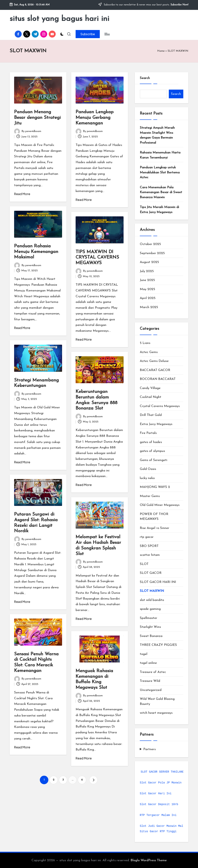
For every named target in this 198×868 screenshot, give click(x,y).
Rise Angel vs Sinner (154, 528)
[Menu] (107, 34)
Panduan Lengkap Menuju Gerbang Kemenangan (95, 118)
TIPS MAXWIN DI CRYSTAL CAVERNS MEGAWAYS (97, 258)
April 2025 (148, 298)
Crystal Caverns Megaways (160, 406)
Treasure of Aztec (153, 672)
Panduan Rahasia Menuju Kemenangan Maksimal (36, 252)
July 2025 (147, 271)
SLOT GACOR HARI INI (158, 582)
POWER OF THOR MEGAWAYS (154, 517)
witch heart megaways (156, 713)
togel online (148, 663)
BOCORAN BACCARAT (158, 379)
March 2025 (149, 307)
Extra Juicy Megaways (156, 424)
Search (145, 78)
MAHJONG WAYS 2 (155, 487)
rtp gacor (147, 537)
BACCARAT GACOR (155, 370)
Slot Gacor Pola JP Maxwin (161, 783)
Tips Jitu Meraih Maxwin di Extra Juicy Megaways (159, 210)
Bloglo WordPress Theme (149, 860)
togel (144, 654)
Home (161, 51)
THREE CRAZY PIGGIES (158, 645)
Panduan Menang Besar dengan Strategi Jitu (37, 118)
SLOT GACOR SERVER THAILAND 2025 (167, 772)
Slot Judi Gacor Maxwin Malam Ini (166, 826)
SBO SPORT (149, 546)
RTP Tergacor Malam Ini (158, 815)
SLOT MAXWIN (152, 591)
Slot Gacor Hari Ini (156, 793)
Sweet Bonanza (151, 636)
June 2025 (147, 280)
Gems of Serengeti (154, 460)
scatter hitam (150, 555)
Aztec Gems (149, 352)
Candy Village (150, 388)
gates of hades (151, 442)
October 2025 (150, 244)
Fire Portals (148, 433)
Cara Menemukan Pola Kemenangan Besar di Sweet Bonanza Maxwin (161, 192)
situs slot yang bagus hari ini (59, 19)
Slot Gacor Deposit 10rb (159, 804)
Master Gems (150, 496)
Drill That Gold (151, 415)
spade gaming (150, 609)
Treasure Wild (150, 681)
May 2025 (147, 289)
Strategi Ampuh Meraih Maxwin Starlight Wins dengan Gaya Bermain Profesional (157, 135)
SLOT (144, 564)
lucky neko (147, 478)
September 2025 (152, 253)
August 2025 (149, 262)
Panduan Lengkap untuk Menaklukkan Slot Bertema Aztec (160, 172)
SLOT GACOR (151, 573)
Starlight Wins (150, 627)
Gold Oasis (148, 469)
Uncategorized (151, 690)
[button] (88, 34)
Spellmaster (148, 618)
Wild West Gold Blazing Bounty (157, 701)
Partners (149, 749)
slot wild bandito (152, 600)
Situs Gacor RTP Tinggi (158, 831)
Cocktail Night (151, 397)
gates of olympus (152, 451)
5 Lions (145, 343)
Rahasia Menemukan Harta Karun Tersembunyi (160, 155)
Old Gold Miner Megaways (160, 505)
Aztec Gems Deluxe (154, 361)
